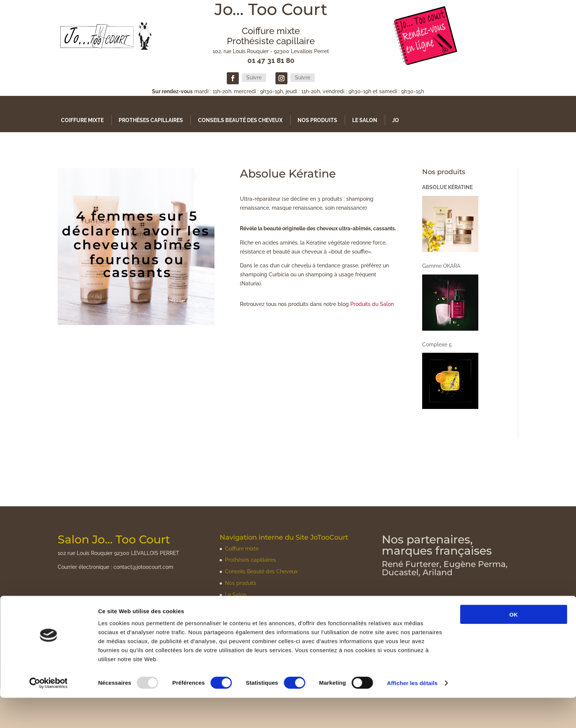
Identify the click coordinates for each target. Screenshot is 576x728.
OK (514, 644)
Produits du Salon (372, 304)
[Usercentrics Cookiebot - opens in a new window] (48, 713)
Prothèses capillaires (151, 120)
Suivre (254, 78)
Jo (396, 120)
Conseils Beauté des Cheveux (240, 120)
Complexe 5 (437, 345)
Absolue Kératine (447, 187)
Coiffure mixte (82, 120)
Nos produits (317, 120)
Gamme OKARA (441, 266)
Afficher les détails (412, 713)
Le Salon (365, 120)
